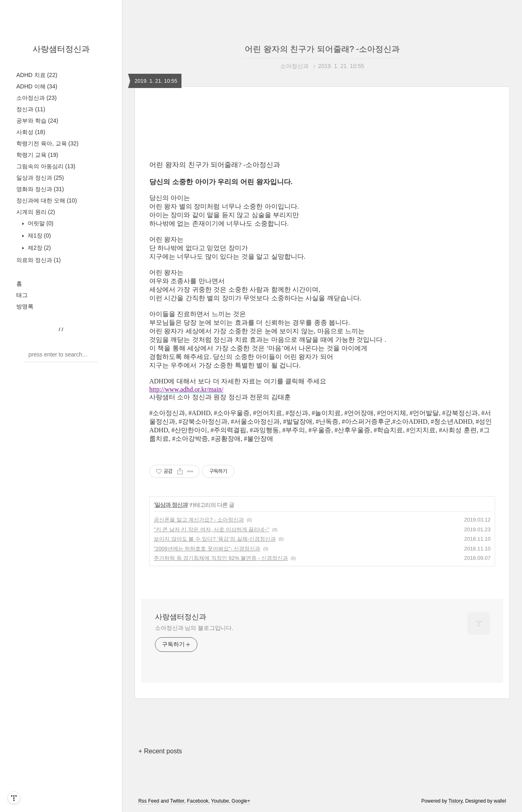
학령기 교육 (37, 155)
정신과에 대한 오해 (47, 200)
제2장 (39, 248)
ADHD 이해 (37, 86)
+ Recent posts (160, 751)
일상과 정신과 (40, 178)
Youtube (220, 801)
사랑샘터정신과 (61, 49)
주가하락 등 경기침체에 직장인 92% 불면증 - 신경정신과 (221, 558)
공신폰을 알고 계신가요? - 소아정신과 (199, 520)
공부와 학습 (37, 121)
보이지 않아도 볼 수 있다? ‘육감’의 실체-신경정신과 (215, 539)
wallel (500, 801)
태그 (22, 295)
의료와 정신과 (39, 260)
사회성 (31, 132)
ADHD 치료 (37, 75)
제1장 (39, 235)
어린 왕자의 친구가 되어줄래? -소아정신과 (322, 49)
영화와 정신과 (40, 189)
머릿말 (40, 223)
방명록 (25, 306)
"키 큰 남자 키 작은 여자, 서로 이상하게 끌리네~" (211, 529)
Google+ (241, 801)
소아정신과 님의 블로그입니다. (194, 628)
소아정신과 (36, 98)
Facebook (198, 801)
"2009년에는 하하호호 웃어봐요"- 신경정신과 (207, 549)
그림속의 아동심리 (46, 166)
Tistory (455, 801)
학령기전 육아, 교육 (47, 143)
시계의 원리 (36, 212)
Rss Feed (149, 801)
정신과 (31, 109)
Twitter (177, 801)
